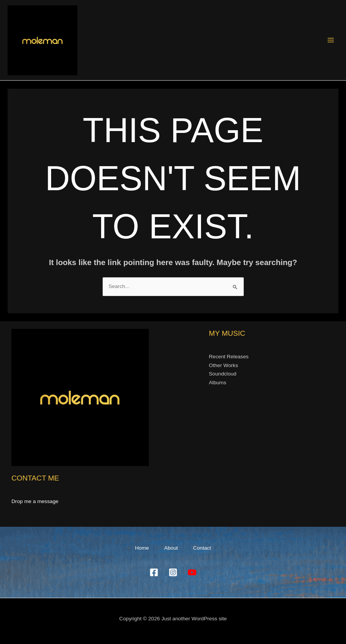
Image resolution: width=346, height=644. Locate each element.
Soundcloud (223, 374)
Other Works (224, 365)
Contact (202, 548)
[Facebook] (154, 572)
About (171, 548)
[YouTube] (192, 572)
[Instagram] (173, 572)
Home (142, 548)
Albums (218, 383)
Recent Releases (229, 357)
